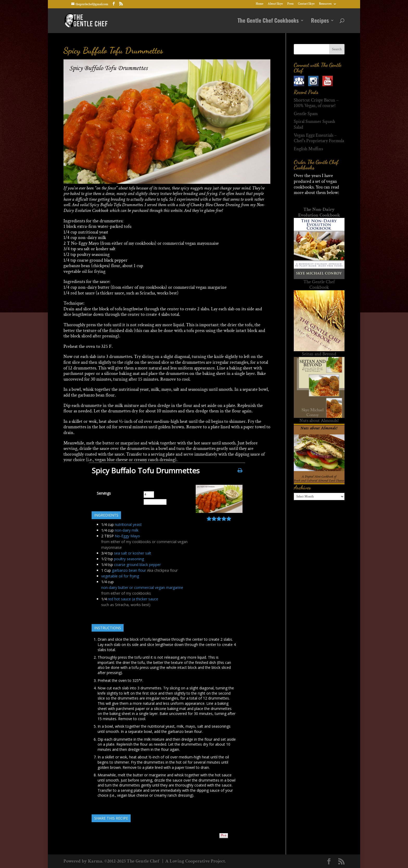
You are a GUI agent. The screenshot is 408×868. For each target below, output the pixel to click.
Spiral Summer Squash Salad (314, 124)
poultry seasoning (129, 559)
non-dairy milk (127, 530)
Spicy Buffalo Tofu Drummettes (113, 50)
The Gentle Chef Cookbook (319, 285)
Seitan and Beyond (319, 354)
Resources (325, 4)
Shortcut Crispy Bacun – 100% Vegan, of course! (316, 103)
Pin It (224, 836)
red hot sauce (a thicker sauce (133, 599)
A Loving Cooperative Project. (195, 861)
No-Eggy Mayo (127, 536)
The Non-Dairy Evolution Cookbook (319, 212)
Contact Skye (306, 4)
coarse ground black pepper (137, 565)
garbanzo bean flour (129, 570)
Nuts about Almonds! (319, 421)
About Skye (275, 4)
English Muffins (308, 149)
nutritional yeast (128, 524)
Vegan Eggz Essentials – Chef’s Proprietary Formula (319, 138)
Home (260, 4)
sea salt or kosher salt (133, 553)
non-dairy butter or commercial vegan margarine (142, 587)
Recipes (320, 22)
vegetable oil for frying (120, 576)
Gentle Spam (306, 114)
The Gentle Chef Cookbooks (268, 22)
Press (290, 4)
